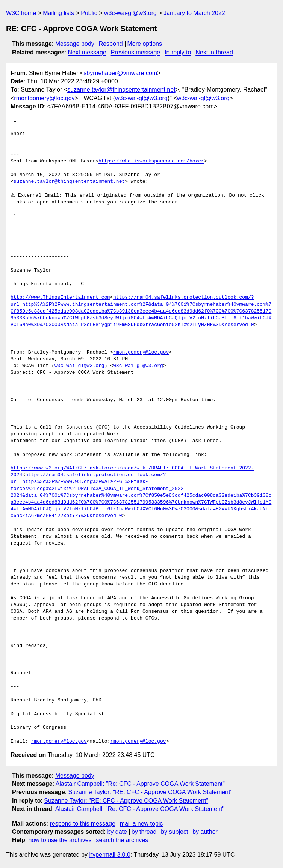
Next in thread (214, 52)
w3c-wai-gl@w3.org (130, 13)
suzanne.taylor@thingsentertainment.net (121, 90)
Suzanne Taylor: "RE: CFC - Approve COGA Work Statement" (150, 792)
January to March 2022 (194, 13)
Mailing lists (58, 13)
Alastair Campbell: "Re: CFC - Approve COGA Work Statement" (140, 784)
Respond (111, 44)
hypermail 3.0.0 (110, 855)
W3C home (21, 13)
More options (145, 44)
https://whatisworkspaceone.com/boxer (151, 161)
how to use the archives (60, 840)
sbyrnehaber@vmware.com (120, 73)
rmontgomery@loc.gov (44, 98)
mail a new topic (141, 824)
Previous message (136, 52)
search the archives (122, 840)
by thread (144, 832)
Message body (75, 44)
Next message (87, 52)
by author (205, 832)
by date (117, 832)
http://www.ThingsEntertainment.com (60, 298)
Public (89, 13)
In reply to (178, 52)
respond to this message (82, 824)
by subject (174, 832)
